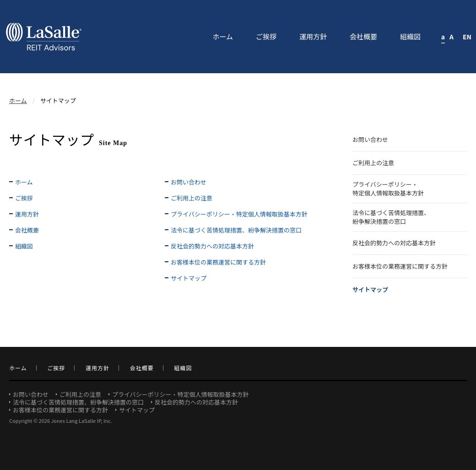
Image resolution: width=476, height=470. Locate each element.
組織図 (24, 246)
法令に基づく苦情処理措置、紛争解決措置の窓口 (236, 230)
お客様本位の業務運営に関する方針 (218, 262)
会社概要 (27, 230)
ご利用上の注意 (192, 198)
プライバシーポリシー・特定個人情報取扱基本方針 (239, 214)
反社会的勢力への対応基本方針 (212, 246)
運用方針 (27, 214)
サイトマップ (189, 278)
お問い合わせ (189, 182)
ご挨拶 (24, 198)
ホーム (18, 100)
